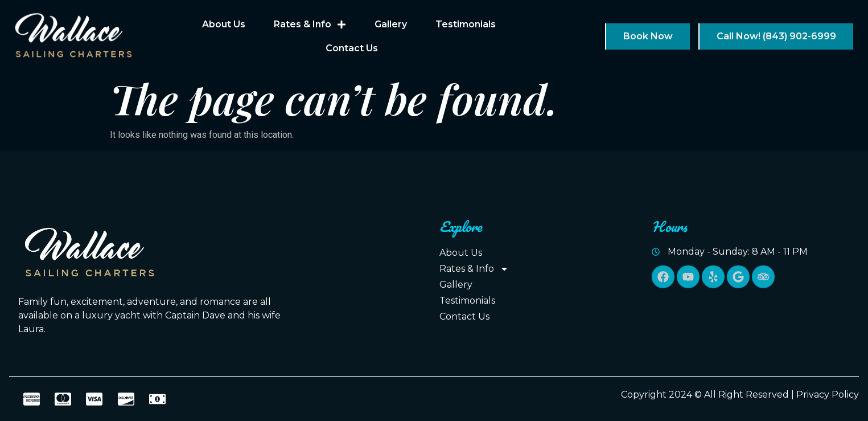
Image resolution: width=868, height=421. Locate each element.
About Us (224, 24)
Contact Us (352, 48)
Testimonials (466, 24)
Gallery (391, 24)
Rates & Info (310, 24)
